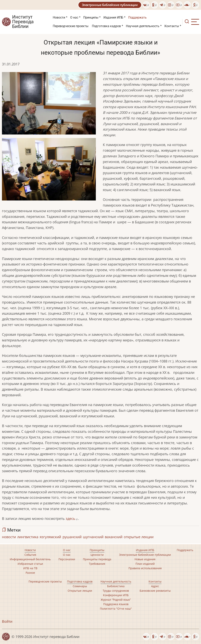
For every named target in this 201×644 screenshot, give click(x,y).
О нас (74, 17)
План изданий (145, 564)
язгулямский (50, 537)
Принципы (91, 17)
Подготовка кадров (106, 26)
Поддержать (137, 17)
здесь (72, 518)
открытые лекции (139, 537)
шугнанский (93, 537)
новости (9, 537)
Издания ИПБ (113, 17)
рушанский (72, 537)
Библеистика (116, 586)
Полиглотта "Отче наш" (116, 609)
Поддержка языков (116, 604)
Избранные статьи (30, 564)
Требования (97, 564)
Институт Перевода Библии (23, 22)
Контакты (172, 26)
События (30, 555)
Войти (7, 621)
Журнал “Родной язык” (116, 600)
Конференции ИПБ (116, 595)
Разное (30, 573)
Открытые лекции (80, 591)
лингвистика (28, 537)
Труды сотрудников (116, 591)
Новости (59, 17)
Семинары (80, 586)
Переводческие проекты (71, 26)
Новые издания (145, 559)
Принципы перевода (97, 559)
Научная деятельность (143, 26)
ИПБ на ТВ (30, 568)
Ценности (97, 555)
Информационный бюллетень (30, 559)
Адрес (155, 586)
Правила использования (145, 568)
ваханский (114, 537)
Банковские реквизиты (155, 591)
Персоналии (67, 559)
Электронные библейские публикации (110, 5)
